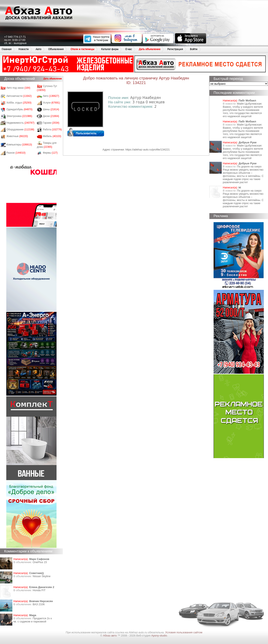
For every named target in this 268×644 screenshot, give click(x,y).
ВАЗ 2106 (39, 604)
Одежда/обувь (19, 109)
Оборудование (20, 130)
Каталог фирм (110, 49)
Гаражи (51, 123)
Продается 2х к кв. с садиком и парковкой (33, 620)
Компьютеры (19, 145)
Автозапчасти (19, 96)
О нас (129, 49)
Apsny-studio (159, 636)
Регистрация (175, 49)
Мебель (52, 136)
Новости (24, 49)
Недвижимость (21, 123)
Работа (52, 130)
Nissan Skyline (42, 576)
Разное (16, 153)
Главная (7, 49)
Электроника (19, 116)
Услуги (52, 103)
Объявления (56, 49)
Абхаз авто (110, 636)
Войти (194, 49)
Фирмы (50, 153)
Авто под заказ (18, 88)
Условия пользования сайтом (184, 632)
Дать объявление (150, 49)
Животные (17, 136)
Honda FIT (39, 590)
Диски (51, 116)
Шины (51, 109)
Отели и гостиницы (82, 49)
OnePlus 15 (40, 562)
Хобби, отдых (19, 103)
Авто (38, 49)
